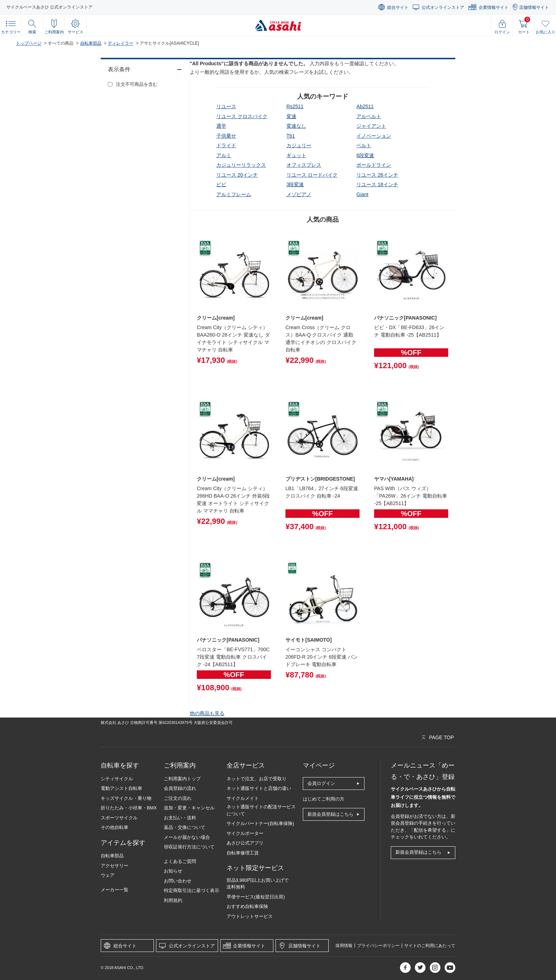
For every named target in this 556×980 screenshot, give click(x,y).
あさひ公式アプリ (245, 843)
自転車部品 (91, 43)
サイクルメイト (243, 798)
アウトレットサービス (250, 916)
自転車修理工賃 (243, 853)
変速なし (296, 126)
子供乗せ (226, 136)
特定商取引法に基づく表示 (191, 890)
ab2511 (365, 106)
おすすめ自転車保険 (247, 906)
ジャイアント (371, 126)
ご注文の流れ (178, 798)
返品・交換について (185, 827)
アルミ (224, 155)
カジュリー (299, 145)
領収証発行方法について (189, 847)
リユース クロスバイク (242, 116)
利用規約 (173, 900)
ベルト (364, 145)
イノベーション (374, 136)
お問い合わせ (178, 881)
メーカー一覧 (115, 890)
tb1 (291, 136)
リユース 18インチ (377, 184)
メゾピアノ (299, 194)
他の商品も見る (207, 713)
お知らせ (173, 871)
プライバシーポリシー (378, 946)
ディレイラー (121, 43)
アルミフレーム (234, 194)
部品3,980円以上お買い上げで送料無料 (258, 884)
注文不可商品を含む (137, 84)
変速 (291, 116)
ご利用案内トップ (182, 779)
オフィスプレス (304, 165)
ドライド (226, 145)
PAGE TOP (441, 737)
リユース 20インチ (237, 175)
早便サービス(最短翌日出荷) (256, 897)
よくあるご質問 (180, 861)
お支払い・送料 (180, 818)
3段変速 (295, 184)
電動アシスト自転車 (121, 788)
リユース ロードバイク (312, 175)
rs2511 (295, 106)
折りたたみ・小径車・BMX (129, 808)
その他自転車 (115, 827)
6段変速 (365, 155)
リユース (226, 106)
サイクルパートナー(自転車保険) (260, 823)
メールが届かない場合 (187, 837)
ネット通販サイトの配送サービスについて (261, 810)
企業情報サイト (494, 7)
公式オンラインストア (443, 7)
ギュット (296, 155)
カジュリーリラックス (241, 165)
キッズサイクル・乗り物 (126, 798)
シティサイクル (117, 779)
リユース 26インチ (377, 175)
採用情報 (344, 946)
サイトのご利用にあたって (430, 946)
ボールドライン (374, 165)
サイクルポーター (245, 833)
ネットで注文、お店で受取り (257, 779)
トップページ (29, 43)
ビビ (221, 184)
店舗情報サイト (534, 7)
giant (362, 194)
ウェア (108, 875)
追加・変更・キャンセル (189, 808)
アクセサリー (115, 866)
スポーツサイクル (119, 818)
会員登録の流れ (180, 788)
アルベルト (369, 116)
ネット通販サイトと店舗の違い (259, 788)
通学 (221, 126)
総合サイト (398, 7)
